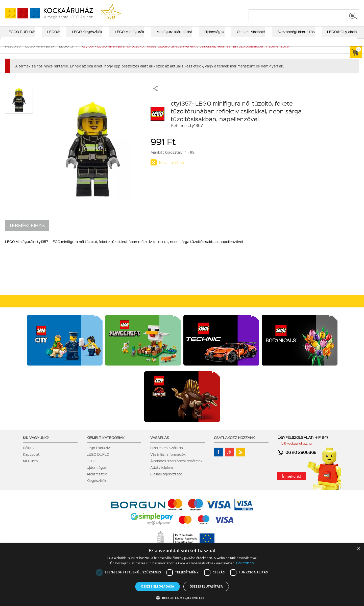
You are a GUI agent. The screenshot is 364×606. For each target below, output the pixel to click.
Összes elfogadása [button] (158, 586)
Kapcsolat (31, 461)
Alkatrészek (97, 481)
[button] (182, 598)
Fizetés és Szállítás (167, 455)
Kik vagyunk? (36, 445)
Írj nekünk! (292, 483)
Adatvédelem (162, 474)
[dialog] (182, 575)
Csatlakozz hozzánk (234, 445)
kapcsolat (299, 4)
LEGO (91, 468)
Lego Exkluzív (98, 455)
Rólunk (29, 455)
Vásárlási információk (168, 461)
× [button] (358, 549)
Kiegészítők (96, 488)
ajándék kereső (167, 4)
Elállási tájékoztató (166, 481)
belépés (327, 4)
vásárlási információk (248, 4)
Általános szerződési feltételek (176, 468)
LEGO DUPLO (98, 461)
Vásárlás (160, 445)
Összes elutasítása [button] (206, 586)
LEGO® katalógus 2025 (205, 4)
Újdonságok (97, 474)
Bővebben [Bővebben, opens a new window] (245, 563)
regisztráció (349, 4)
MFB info (30, 468)
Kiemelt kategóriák (106, 445)
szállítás (278, 4)
